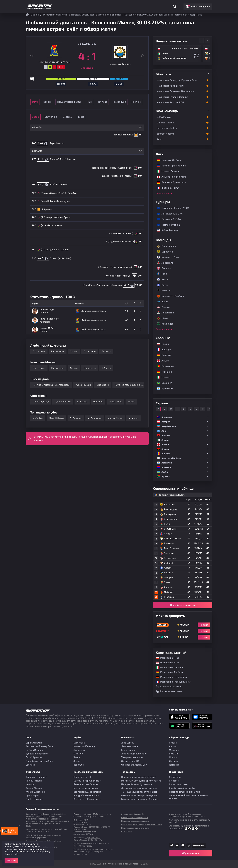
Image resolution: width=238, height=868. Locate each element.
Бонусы (95, 5)
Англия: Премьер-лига (170, 177)
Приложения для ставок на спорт (138, 777)
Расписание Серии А (168, 667)
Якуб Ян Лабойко (59, 185)
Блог (129, 5)
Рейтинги (83, 5)
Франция (163, 350)
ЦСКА (162, 318)
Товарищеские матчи (132, 757)
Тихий (131, 402)
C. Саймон (63, 250)
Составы (82, 117)
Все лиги (30, 765)
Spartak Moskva (165, 134)
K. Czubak (38, 418)
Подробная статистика (183, 605)
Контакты (174, 781)
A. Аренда (47, 209)
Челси (163, 279)
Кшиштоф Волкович (112, 285)
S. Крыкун (125, 276)
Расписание (58, 351)
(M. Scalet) (46, 226)
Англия (162, 361)
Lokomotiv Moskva (167, 128)
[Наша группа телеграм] (171, 845)
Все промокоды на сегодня (87, 792)
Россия (162, 344)
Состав (74, 351)
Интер (163, 285)
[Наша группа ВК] (177, 845)
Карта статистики (178, 784)
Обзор (40, 117)
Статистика (68, 5)
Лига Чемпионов (130, 746)
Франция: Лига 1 (167, 188)
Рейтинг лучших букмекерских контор (141, 781)
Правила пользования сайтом (184, 792)
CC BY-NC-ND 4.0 (184, 829)
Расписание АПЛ (166, 663)
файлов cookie (12, 854)
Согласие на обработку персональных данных (189, 797)
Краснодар (165, 324)
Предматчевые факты (86, 102)
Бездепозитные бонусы (86, 784)
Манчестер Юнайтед (170, 296)
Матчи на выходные (169, 692)
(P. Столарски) (48, 217)
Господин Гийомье (124, 135)
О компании (175, 777)
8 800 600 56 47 (95, 840)
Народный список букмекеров (137, 784)
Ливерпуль (165, 263)
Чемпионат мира (167, 225)
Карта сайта (127, 832)
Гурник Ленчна (63, 402)
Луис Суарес (32, 796)
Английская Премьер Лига (39, 746)
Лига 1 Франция (34, 757)
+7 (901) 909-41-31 (92, 838)
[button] (183, 417)
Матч (40, 102)
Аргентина (163, 388)
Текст (103, 117)
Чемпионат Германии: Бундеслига (175, 91)
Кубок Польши (83, 385)
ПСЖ (162, 274)
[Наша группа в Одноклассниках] (189, 845)
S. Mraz (54, 258)
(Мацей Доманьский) (122, 168)
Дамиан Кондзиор (111, 176)
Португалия (164, 366)
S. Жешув (82, 402)
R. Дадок (110, 242)
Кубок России (128, 750)
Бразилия (163, 383)
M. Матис (133, 418)
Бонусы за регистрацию (86, 788)
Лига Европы (128, 743)
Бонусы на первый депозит (87, 781)
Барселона (165, 252)
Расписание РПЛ (166, 658)
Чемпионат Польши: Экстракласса (51, 385)
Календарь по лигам (169, 687)
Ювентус (164, 290)
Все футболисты (34, 799)
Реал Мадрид (166, 246)
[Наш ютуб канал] (183, 845)
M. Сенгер (114, 234)
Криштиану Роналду (36, 777)
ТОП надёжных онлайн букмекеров (139, 792)
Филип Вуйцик (64, 217)
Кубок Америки (166, 230)
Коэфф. (61, 102)
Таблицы (106, 351)
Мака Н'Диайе (56, 418)
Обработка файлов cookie (182, 788)
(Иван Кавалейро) (125, 242)
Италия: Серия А (167, 171)
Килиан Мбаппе (34, 788)
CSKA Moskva (164, 117)
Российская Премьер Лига (39, 761)
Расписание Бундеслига (170, 677)
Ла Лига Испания (35, 750)
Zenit (160, 139)
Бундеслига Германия (37, 754)
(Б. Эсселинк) (126, 234)
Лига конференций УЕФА (134, 754)
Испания (164, 355)
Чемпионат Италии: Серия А (172, 97)
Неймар (30, 784)
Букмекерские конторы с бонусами (139, 796)
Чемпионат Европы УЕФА (172, 208)
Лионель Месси (34, 781)
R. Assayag (103, 267)
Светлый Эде (57, 159)
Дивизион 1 (103, 385)
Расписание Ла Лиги (168, 672)
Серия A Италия (34, 743)
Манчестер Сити (168, 257)
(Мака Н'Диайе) (49, 201)
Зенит (162, 302)
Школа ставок (154, 5)
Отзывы (139, 5)
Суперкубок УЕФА (130, 761)
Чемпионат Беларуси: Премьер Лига (177, 80)
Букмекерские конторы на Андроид (139, 799)
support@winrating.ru (83, 846)
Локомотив (165, 313)
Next (207, 40)
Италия (162, 377)
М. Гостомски (95, 418)
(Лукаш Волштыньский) (121, 267)
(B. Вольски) (70, 159)
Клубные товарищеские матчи (131, 385)
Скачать (118, 5)
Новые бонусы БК (82, 777)
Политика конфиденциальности (135, 828)
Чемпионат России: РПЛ (170, 102)
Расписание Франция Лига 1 (172, 682)
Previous (201, 40)
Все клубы (79, 765)
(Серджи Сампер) (50, 193)
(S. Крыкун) (127, 176)
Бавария (164, 268)
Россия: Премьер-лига (170, 166)
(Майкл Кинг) (65, 258)
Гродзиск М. (115, 402)
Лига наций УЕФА (167, 219)
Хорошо (11, 861)
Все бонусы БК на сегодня (87, 799)
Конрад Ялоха (115, 418)
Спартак (164, 307)
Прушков (98, 402)
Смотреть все (163, 194)
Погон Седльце (41, 402)
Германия (163, 372)
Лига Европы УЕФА (168, 214)
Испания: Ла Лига (169, 160)
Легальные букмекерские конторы (139, 788)
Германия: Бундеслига (170, 182)
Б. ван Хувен (64, 201)
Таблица (132, 102)
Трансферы (90, 351)
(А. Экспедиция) (49, 250)
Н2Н (111, 102)
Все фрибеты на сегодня (86, 796)
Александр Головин (36, 792)
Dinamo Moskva (165, 123)
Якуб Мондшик (57, 143)
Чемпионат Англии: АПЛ (170, 86)
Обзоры (107, 5)
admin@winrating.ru (104, 849)
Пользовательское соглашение (135, 821)
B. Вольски (76, 418)
